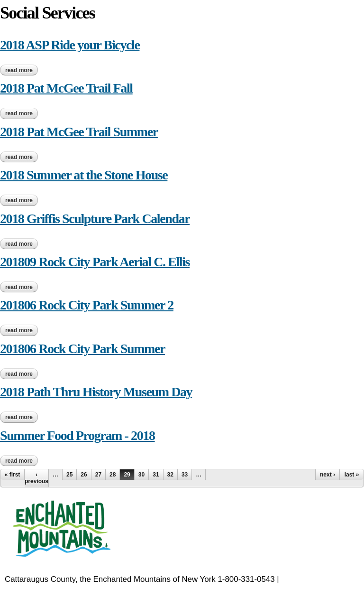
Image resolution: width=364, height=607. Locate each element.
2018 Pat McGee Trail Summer (79, 132)
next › (328, 475)
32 (170, 475)
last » (352, 475)
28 (113, 475)
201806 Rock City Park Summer (82, 349)
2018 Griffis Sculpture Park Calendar (95, 219)
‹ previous (36, 478)
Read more (22, 70)
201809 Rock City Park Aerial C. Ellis (95, 262)
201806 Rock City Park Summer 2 (87, 305)
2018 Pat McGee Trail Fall (66, 88)
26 (84, 475)
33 (185, 475)
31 (156, 475)
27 (98, 475)
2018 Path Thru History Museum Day (96, 392)
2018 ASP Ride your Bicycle (70, 45)
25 (69, 475)
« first (13, 475)
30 (141, 475)
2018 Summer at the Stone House (84, 175)
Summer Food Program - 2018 (77, 435)
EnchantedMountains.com (51, 591)
